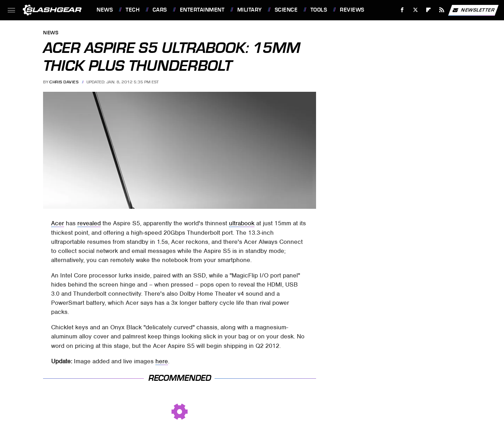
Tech (133, 10)
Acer (58, 223)
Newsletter (473, 10)
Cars (160, 10)
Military (250, 10)
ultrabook (242, 223)
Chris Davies (64, 82)
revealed (89, 223)
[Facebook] (402, 10)
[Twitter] (415, 10)
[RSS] (442, 10)
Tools (319, 10)
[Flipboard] (429, 10)
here (162, 361)
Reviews (352, 10)
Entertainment (202, 10)
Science (286, 10)
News (105, 10)
